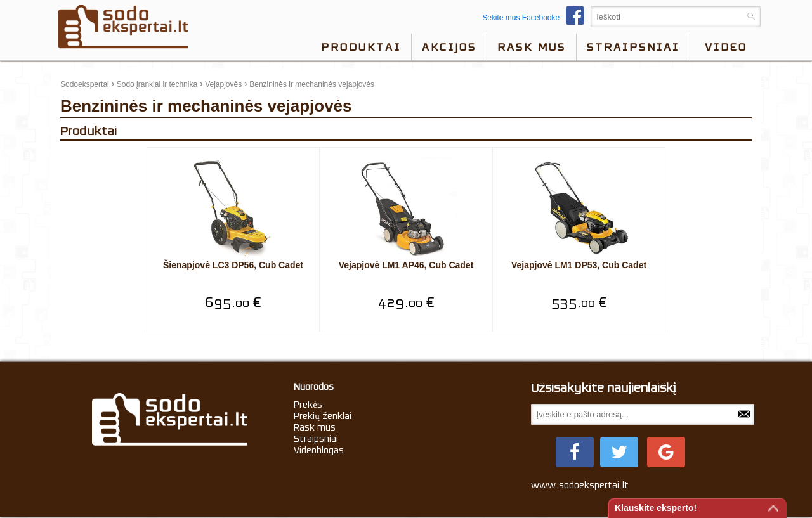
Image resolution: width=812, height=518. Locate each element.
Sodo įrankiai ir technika (157, 84)
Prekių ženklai (323, 416)
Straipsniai (633, 47)
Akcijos (449, 47)
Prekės (308, 405)
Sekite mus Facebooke (536, 18)
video (726, 47)
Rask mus (532, 47)
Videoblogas (319, 450)
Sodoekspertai (85, 84)
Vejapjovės (223, 84)
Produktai (361, 47)
